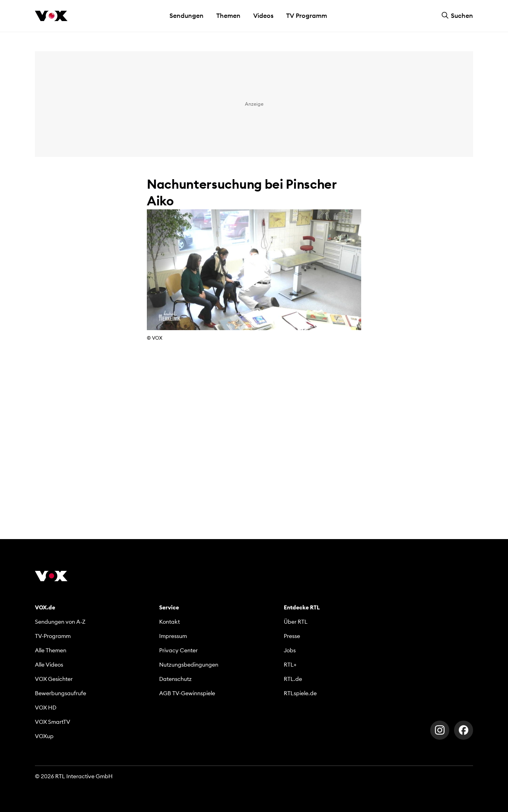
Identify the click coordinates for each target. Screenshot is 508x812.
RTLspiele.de (300, 693)
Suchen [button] (457, 15)
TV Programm (307, 15)
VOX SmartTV (53, 722)
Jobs (290, 650)
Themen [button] (228, 15)
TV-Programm (53, 636)
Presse (292, 636)
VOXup (44, 736)
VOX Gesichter (54, 679)
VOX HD (46, 708)
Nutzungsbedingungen (189, 665)
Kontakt (169, 622)
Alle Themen (51, 650)
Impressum (173, 636)
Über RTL (296, 622)
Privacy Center (178, 650)
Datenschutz (175, 679)
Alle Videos (49, 665)
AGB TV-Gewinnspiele (187, 693)
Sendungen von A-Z (60, 622)
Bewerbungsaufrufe (61, 693)
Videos (263, 15)
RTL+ (290, 665)
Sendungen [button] (187, 15)
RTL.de (293, 679)
